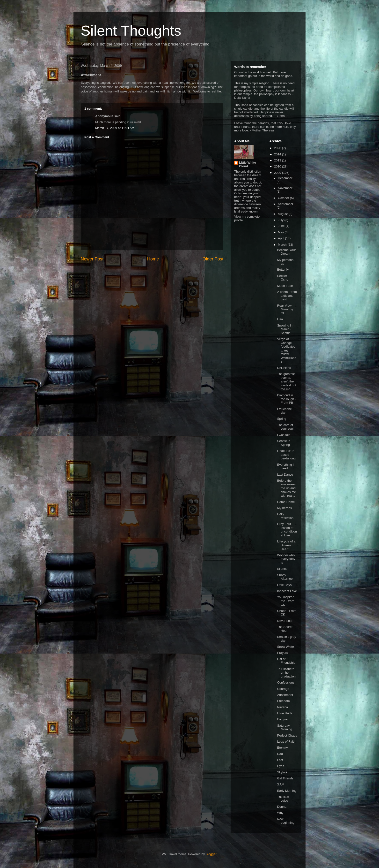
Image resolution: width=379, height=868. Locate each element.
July (281, 220)
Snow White (285, 647)
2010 (278, 166)
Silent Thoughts (131, 31)
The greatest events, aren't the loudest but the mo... (287, 381)
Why (280, 813)
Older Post (213, 259)
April (282, 238)
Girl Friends (285, 778)
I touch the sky (284, 411)
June (282, 226)
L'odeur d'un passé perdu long (286, 455)
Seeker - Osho (283, 278)
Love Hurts (285, 713)
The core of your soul (285, 427)
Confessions (286, 682)
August (283, 214)
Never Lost (285, 621)
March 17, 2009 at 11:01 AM (115, 128)
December (285, 178)
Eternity (282, 748)
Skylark (282, 772)
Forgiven (283, 719)
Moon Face (285, 286)
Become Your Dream (286, 252)
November (285, 188)
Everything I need (285, 467)
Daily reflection (285, 516)
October (284, 198)
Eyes (281, 766)
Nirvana (282, 707)
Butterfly (283, 270)
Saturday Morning (284, 727)
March (283, 245)
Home (153, 259)
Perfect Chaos (287, 735)
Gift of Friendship (286, 661)
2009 (278, 173)
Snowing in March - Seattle (285, 329)
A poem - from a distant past (287, 296)
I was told (284, 435)
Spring (282, 419)
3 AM (281, 784)
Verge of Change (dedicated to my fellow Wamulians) (287, 350)
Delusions (284, 368)
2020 (278, 148)
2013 (278, 160)
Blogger (211, 854)
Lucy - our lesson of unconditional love (287, 530)
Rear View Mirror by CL (285, 309)
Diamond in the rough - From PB (286, 399)
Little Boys (284, 585)
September (286, 204)
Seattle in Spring (284, 443)
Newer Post (92, 259)
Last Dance (285, 475)
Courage (283, 689)
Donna (282, 807)
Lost (280, 760)
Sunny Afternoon (286, 577)
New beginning (286, 821)
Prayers (282, 653)
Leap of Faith (286, 742)
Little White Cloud (248, 164)
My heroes (284, 508)
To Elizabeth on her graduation (286, 673)
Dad (280, 754)
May (281, 232)
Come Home (286, 502)
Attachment (285, 695)
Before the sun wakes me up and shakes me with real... (286, 488)
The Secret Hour (285, 629)
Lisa (280, 319)
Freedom (283, 701)
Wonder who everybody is (286, 559)
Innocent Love (287, 591)
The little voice (283, 799)
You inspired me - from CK (286, 601)
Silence (282, 569)
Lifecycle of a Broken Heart (286, 545)
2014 (278, 154)
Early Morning (287, 791)
